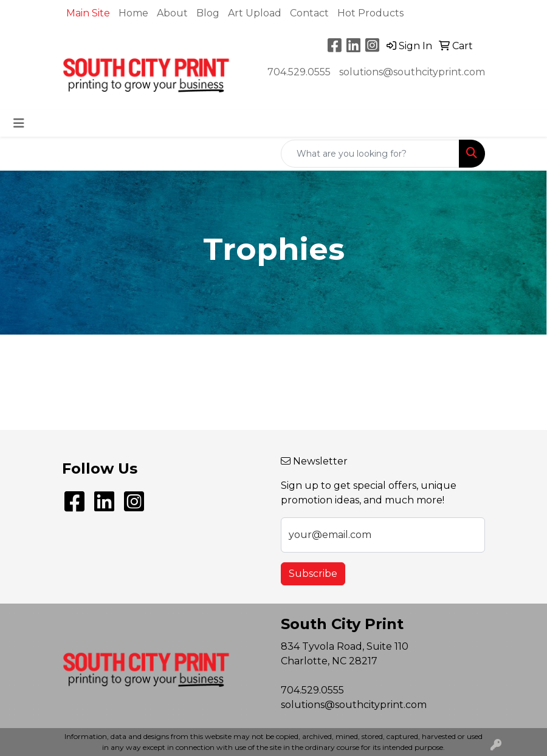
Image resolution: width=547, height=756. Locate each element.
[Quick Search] (370, 154)
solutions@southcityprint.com (412, 72)
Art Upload (255, 13)
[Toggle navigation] (19, 123)
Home (133, 13)
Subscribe (313, 574)
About (172, 13)
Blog (208, 13)
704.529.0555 (299, 72)
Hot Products (370, 13)
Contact (309, 13)
